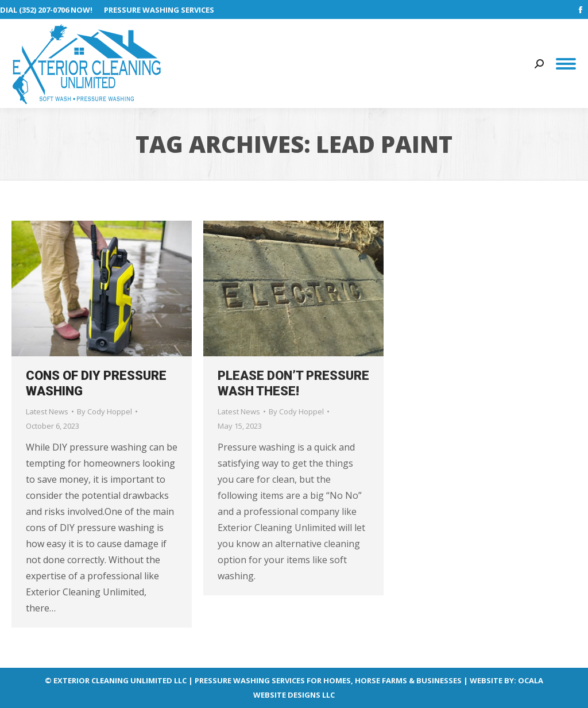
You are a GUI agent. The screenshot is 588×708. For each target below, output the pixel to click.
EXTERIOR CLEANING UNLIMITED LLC (120, 680)
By (105, 411)
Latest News (47, 411)
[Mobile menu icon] (566, 64)
